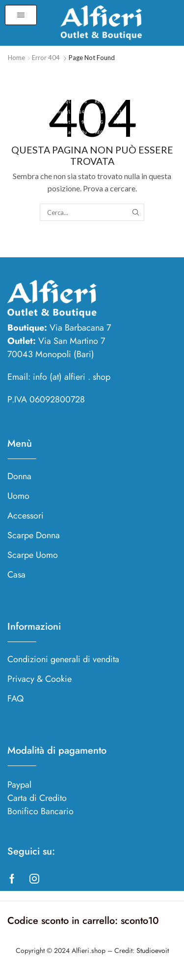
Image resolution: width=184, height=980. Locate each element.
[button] (21, 15)
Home (16, 58)
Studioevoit (153, 950)
